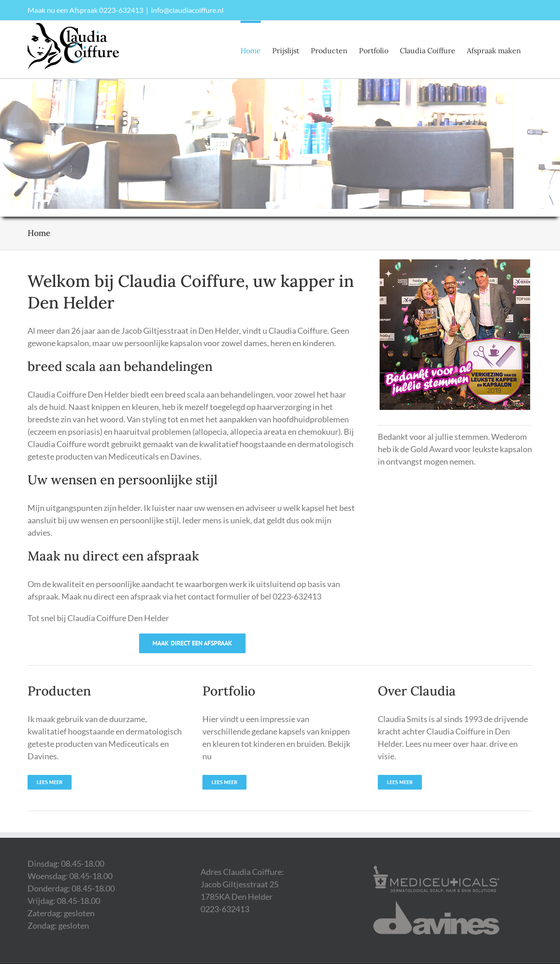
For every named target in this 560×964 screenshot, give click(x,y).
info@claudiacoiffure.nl (187, 10)
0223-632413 (121, 10)
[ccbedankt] (455, 263)
